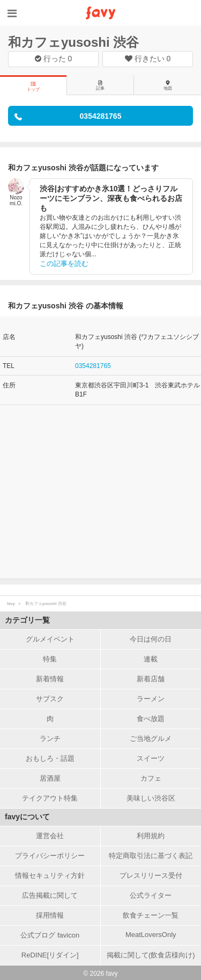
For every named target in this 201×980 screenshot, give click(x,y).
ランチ (50, 738)
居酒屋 (50, 778)
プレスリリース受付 (151, 875)
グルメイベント (50, 639)
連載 (151, 659)
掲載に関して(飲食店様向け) (151, 955)
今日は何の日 (151, 639)
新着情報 (50, 679)
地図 (168, 85)
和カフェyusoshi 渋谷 (73, 42)
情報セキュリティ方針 (50, 875)
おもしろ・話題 (50, 758)
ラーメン (151, 699)
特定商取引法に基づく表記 (151, 856)
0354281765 (93, 366)
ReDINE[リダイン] (50, 955)
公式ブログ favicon (50, 935)
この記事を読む (64, 264)
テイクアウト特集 (50, 798)
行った (54, 59)
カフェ (151, 778)
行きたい (148, 59)
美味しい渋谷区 (151, 798)
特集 (50, 659)
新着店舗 (151, 679)
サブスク (50, 699)
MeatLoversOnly (151, 935)
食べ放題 (151, 719)
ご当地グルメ (151, 738)
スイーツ (151, 758)
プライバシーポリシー (50, 856)
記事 (100, 85)
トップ (33, 87)
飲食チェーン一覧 (151, 915)
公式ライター (151, 895)
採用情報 (50, 915)
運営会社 (50, 836)
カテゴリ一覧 (27, 620)
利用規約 (151, 836)
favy (11, 604)
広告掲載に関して (50, 895)
